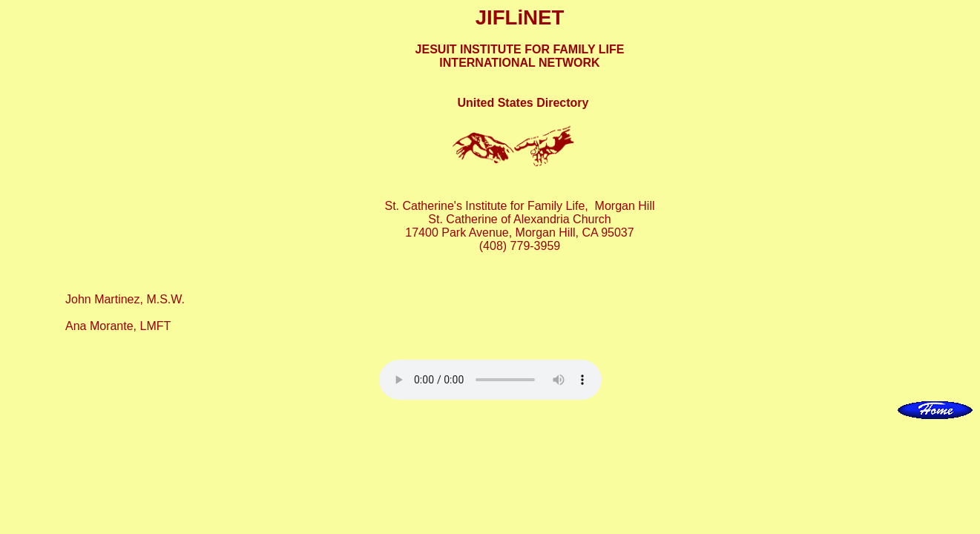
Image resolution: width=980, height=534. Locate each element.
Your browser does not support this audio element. (490, 380)
